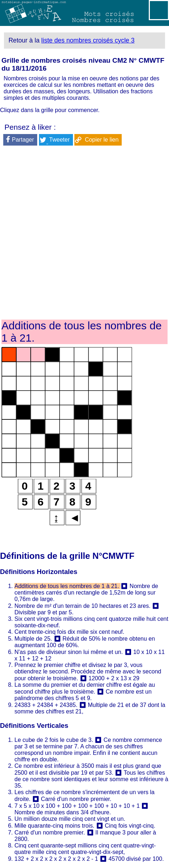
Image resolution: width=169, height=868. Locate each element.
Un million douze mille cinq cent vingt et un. (70, 819)
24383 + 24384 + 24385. (46, 705)
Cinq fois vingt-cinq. (130, 826)
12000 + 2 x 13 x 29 (114, 678)
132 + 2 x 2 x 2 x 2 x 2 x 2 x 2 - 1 (56, 859)
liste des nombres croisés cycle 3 (88, 40)
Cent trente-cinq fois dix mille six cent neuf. (69, 632)
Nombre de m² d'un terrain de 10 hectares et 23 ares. (83, 606)
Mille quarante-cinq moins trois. (54, 826)
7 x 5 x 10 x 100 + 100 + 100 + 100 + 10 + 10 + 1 (77, 806)
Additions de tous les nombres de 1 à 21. (68, 586)
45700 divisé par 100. (136, 859)
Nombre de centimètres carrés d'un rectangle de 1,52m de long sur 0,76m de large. (86, 593)
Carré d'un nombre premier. (76, 799)
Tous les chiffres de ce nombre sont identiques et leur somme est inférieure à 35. (91, 779)
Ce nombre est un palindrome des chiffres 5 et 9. (83, 695)
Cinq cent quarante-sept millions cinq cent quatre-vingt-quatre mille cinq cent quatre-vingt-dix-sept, (85, 849)
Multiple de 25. (33, 639)
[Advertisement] (84, 234)
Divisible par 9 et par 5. (44, 612)
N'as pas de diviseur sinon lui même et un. (69, 652)
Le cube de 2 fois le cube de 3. (54, 740)
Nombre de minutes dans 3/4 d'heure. (63, 812)
